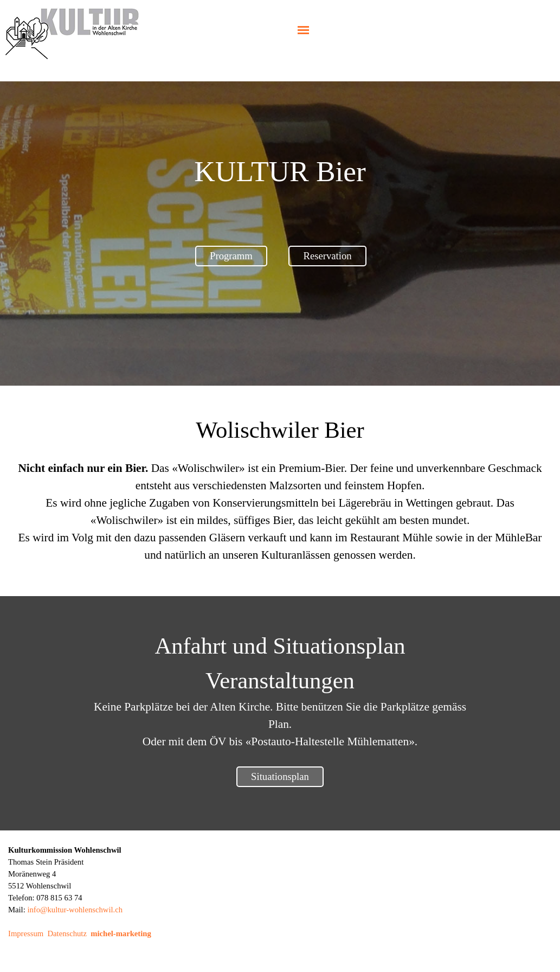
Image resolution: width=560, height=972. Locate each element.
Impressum (26, 933)
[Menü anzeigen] (303, 30)
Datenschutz (67, 933)
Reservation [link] (327, 256)
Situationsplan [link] (280, 776)
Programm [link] (231, 256)
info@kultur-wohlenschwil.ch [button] (75, 910)
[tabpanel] (280, 172)
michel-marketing (121, 933)
